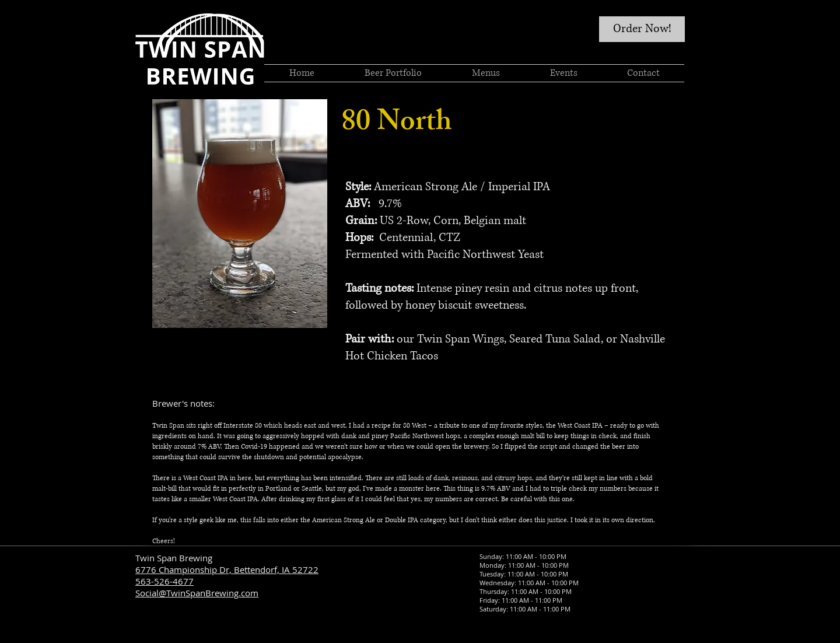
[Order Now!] (642, 29)
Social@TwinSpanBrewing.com (197, 593)
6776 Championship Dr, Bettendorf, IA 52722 (227, 569)
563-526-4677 (164, 581)
